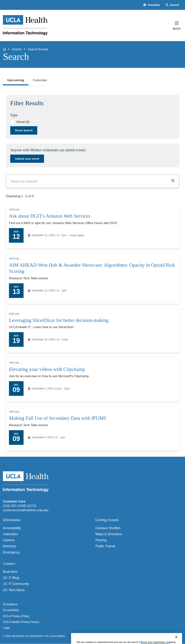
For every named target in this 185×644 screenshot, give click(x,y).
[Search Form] (172, 5)
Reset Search (24, 130)
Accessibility (12, 528)
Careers (9, 540)
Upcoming (16, 81)
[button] (152, 5)
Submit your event (27, 159)
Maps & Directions (109, 534)
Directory (9, 546)
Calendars (10, 534)
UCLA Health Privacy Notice (21, 622)
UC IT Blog (11, 578)
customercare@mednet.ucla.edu (26, 510)
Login (6, 628)
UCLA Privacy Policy (16, 616)
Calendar (40, 80)
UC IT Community (16, 584)
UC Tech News (14, 590)
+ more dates (76, 235)
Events (17, 49)
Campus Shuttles (108, 528)
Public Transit (105, 546)
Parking (101, 540)
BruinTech (10, 572)
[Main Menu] (177, 25)
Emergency (11, 552)
